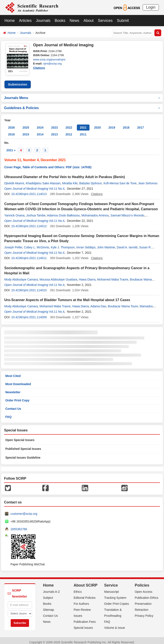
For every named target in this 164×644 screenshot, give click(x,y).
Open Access (144, 588)
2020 (97, 124)
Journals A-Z (52, 588)
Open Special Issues (20, 437)
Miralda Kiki (70, 180)
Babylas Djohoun (91, 180)
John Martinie (106, 244)
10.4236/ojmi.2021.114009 (29, 314)
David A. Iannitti (127, 244)
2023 (54, 124)
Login (151, 7)
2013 (54, 131)
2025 (26, 124)
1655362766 (19, 526)
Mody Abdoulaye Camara (21, 276)
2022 (69, 124)
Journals (43, 21)
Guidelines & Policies (82, 105)
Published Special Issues (23, 446)
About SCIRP (86, 582)
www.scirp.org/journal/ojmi (49, 59)
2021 (83, 124)
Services (105, 21)
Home (10, 21)
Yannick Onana (14, 212)
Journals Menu (82, 94)
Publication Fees (85, 618)
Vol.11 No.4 (57, 185)
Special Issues (83, 624)
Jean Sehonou (148, 180)
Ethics (78, 588)
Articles (25, 21)
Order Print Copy (17, 397)
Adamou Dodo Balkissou (63, 212)
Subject (48, 594)
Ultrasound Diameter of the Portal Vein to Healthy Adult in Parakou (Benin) (65, 174)
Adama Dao (98, 303)
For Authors (81, 600)
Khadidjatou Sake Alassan (43, 180)
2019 (112, 124)
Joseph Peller (13, 244)
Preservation (143, 600)
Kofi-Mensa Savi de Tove (120, 180)
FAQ (8, 413)
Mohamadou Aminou (95, 212)
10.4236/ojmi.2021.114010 (29, 287)
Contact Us (13, 405)
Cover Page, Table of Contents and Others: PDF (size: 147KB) (48, 164)
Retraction (142, 606)
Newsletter (13, 389)
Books (60, 21)
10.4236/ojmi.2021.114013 (29, 191)
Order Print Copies (117, 600)
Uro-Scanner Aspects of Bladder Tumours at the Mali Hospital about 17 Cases (67, 297)
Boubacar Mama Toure (123, 303)
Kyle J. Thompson (63, 244)
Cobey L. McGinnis (37, 244)
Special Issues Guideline (23, 454)
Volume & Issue (115, 624)
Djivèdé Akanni (14, 180)
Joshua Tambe (36, 212)
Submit (123, 21)
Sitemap (49, 606)
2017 (140, 124)
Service (111, 582)
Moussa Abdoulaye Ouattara (58, 276)
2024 (40, 124)
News (74, 21)
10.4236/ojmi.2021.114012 (29, 223)
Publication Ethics (147, 594)
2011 (83, 131)
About (89, 21)
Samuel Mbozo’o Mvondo (127, 212)
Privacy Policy (144, 612)
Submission (18, 81)
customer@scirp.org (24, 510)
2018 (126, 124)
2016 (11, 131)
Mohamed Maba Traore (113, 276)
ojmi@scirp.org (52, 64)
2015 (26, 131)
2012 (69, 131)
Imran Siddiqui (86, 244)
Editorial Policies (85, 594)
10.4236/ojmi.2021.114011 (29, 255)
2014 (40, 131)
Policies (142, 582)
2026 (11, 124)
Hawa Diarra (87, 276)
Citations (39, 68)
